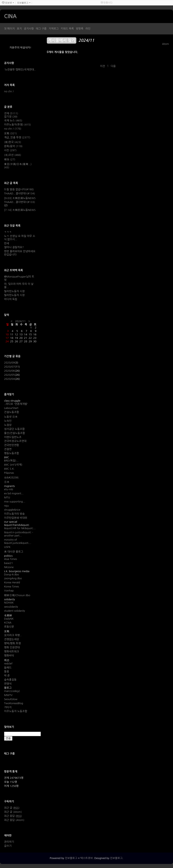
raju (6, 506)
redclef (8, 664)
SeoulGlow (11, 699)
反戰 (10, 133)
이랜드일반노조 (13, 437)
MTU (7, 497)
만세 (7, 243)
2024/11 (20, 321)
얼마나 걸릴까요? (14, 247)
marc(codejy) (12, 691)
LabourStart (11, 408)
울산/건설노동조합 (15, 433)
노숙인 (8, 421)
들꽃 (7, 671)
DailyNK (9, 619)
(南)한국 (13, 142)
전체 (11, 113)
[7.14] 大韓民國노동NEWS (20, 210)
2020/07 (9, 367)
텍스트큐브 (87, 858)
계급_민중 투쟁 (17, 137)
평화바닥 (9, 656)
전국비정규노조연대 (15, 441)
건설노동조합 (11, 412)
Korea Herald (12, 582)
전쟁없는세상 (11, 639)
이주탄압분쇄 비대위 (16, 518)
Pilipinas (9, 473)
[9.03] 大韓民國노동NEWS (20, 198)
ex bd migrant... (14, 493)
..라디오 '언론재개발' (16, 404)
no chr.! (9, 91)
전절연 (8, 449)
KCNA (8, 623)
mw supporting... (15, 502)
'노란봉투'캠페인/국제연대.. (20, 70)
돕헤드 (8, 668)
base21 (8, 563)
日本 (7, 482)
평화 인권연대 (12, 647)
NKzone (9, 567)
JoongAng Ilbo (13, 578)
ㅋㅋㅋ (8, 232)
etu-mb (9, 489)
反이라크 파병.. (13, 635)
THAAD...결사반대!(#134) (20, 193)
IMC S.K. (9, 469)
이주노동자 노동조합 (16, 711)
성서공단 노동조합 (14, 429)
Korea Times (11, 587)
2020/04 (9, 379)
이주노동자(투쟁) (18, 125)
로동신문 (9, 627)
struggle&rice (12, 510)
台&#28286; (12, 478)
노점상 (8, 425)
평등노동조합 (11, 453)
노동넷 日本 (11, 417)
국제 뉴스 (13, 121)
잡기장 (11, 117)
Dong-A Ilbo (11, 574)
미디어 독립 (11, 299)
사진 (10, 150)
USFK (7, 547)
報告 (10, 159)
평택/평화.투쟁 (12, 643)
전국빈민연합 (11, 445)
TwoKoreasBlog (14, 703)
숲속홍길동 (10, 680)
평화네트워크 (11, 652)
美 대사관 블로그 (14, 552)
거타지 (8, 707)
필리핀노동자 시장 (14, 291)
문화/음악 (13, 146)
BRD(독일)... (11, 461)
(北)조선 (13, 155)
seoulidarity (11, 607)
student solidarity (15, 611)
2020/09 (9, 363)
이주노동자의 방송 (14, 514)
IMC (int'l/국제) (13, 465)
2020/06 (9, 371)
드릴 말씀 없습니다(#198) (19, 189)
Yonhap (9, 591)
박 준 (7, 676)
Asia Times (10, 559)
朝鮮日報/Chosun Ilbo (17, 595)
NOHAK (9, 603)
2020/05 (9, 375)
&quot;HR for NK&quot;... (20, 528)
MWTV (8, 695)
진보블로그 (71, 858)
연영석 (8, 684)
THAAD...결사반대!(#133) (20, 202)
